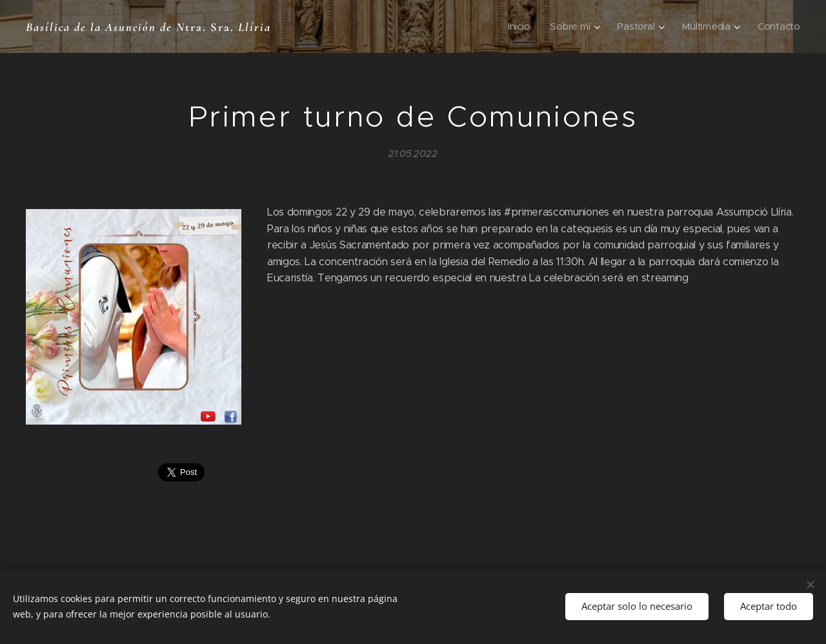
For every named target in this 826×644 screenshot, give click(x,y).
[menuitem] (517, 26)
